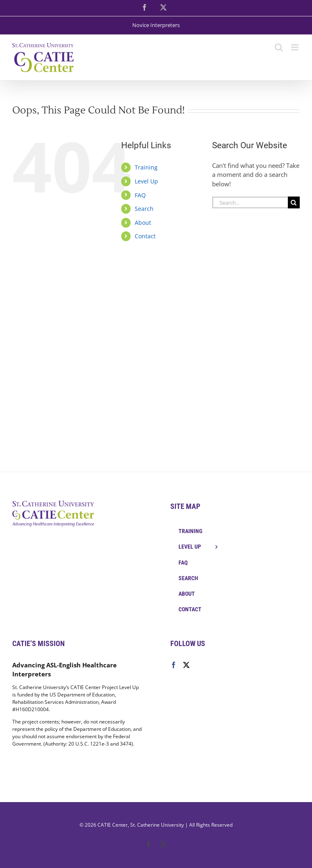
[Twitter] (186, 665)
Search (144, 209)
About (143, 223)
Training (146, 167)
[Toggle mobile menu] (295, 47)
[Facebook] (174, 665)
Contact (145, 236)
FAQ (140, 195)
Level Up (146, 181)
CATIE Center (113, 825)
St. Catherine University (157, 825)
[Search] (294, 202)
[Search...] (250, 202)
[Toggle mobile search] (279, 47)
